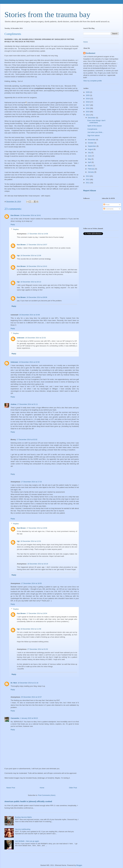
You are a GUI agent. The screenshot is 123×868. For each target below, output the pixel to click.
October (91, 143)
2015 (88, 112)
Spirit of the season (94, 126)
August (91, 149)
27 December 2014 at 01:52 (38, 649)
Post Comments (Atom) (47, 795)
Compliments (92, 129)
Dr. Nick (14, 683)
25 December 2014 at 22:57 (31, 697)
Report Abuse (90, 190)
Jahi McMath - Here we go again (27, 841)
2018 (88, 102)
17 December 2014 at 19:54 (37, 613)
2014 (88, 115)
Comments (108, 209)
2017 (88, 105)
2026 (88, 92)
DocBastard (91, 53)
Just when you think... (95, 132)
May (90, 159)
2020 (88, 95)
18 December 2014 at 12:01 (31, 541)
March (90, 166)
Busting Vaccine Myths (23, 817)
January (91, 172)
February (91, 169)
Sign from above (93, 135)
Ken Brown (15, 215)
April (90, 162)
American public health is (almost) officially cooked (28, 801)
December (92, 118)
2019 (88, 99)
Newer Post (11, 788)
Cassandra (15, 718)
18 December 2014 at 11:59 (31, 629)
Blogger (79, 865)
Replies (16, 229)
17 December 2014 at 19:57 (37, 245)
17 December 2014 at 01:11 (27, 404)
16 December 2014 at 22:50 (29, 362)
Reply (13, 224)
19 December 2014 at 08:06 (37, 297)
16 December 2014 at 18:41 (31, 215)
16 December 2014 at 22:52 (36, 338)
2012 (88, 179)
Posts (106, 205)
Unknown (21, 338)
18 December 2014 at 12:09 (31, 256)
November (92, 140)
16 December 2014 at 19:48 (29, 315)
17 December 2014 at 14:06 (38, 234)
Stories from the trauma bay (47, 14)
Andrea (14, 404)
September (92, 146)
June (90, 156)
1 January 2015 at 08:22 (29, 718)
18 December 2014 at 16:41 (37, 266)
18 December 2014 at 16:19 (38, 564)
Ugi (18, 256)
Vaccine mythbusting (23, 829)
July (90, 153)
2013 (88, 176)
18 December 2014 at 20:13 (31, 282)
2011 (88, 183)
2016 (88, 108)
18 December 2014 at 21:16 (28, 683)
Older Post (73, 788)
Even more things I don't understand (96, 121)
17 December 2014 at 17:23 (31, 482)
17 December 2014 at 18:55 (31, 583)
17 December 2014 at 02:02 (27, 440)
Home (42, 788)
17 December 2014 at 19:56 (37, 528)
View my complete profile (93, 81)
